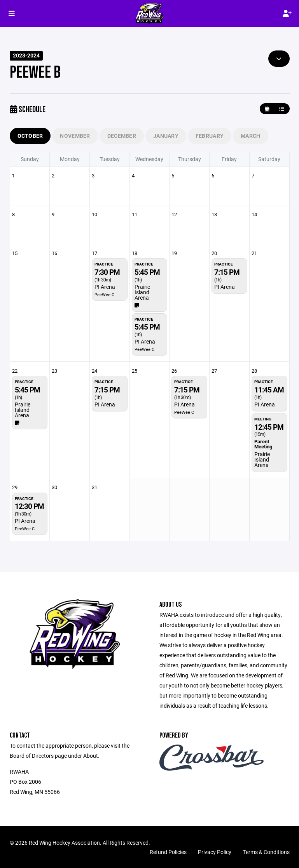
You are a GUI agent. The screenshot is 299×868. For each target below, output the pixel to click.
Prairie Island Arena (142, 292)
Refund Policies (168, 852)
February (210, 136)
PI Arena (105, 287)
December (122, 136)
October (30, 136)
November (75, 136)
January (166, 136)
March (250, 136)
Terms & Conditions (266, 852)
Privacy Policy (215, 852)
